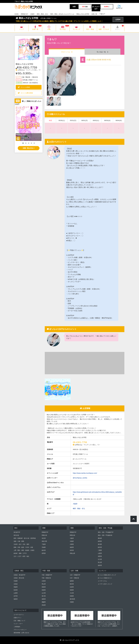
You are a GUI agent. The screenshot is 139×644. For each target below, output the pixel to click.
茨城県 (44, 547)
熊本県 (72, 584)
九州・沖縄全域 (74, 578)
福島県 (16, 599)
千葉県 (44, 544)
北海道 (16, 584)
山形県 (16, 593)
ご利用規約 (17, 627)
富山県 (100, 562)
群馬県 (44, 553)
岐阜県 (100, 547)
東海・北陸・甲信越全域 (105, 535)
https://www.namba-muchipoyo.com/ (85, 473)
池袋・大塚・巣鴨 (19, 541)
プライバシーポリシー (20, 630)
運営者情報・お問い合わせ (21, 633)
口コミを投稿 (24, 87)
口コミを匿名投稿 (25, 93)
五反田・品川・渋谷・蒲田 (21, 544)
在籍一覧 (94, 14)
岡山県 (44, 584)
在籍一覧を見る (29, 148)
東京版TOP (17, 532)
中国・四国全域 (46, 578)
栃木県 (44, 550)
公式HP (118, 19)
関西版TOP (24, 14)
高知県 (44, 605)
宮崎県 (72, 596)
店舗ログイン (18, 618)
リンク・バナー (18, 624)
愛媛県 (44, 602)
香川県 (44, 596)
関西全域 (72, 535)
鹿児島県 (72, 599)
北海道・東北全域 (19, 578)
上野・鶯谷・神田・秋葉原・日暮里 (24, 550)
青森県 (16, 587)
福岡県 (72, 581)
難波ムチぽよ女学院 (83, 14)
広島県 (44, 581)
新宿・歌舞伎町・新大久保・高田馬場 (25, 538)
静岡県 (100, 541)
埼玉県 (44, 538)
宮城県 (16, 581)
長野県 (100, 556)
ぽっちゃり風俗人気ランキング (107, 575)
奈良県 (72, 550)
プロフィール (67, 52)
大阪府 (32, 14)
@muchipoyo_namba (80, 478)
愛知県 (100, 538)
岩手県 (16, 596)
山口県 (44, 593)
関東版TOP (45, 532)
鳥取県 (44, 587)
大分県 (72, 593)
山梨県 (100, 553)
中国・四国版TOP (47, 575)
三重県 (100, 550)
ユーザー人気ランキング (105, 584)
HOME (17, 14)
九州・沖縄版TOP (75, 575)
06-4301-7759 (28, 67)
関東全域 (44, 535)
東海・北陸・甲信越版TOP (106, 532)
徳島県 (44, 599)
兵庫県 (72, 544)
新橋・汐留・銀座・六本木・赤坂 (23, 547)
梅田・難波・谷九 (42, 14)
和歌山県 (72, 553)
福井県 (100, 565)
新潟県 (100, 544)
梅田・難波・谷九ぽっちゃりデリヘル (62, 14)
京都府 (72, 541)
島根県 (44, 590)
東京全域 (16, 535)
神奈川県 (44, 541)
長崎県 (72, 590)
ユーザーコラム (102, 581)
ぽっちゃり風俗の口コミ (105, 578)
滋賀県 (72, 547)
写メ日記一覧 (102, 52)
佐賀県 (72, 587)
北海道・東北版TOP (19, 575)
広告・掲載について (19, 621)
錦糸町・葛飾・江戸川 (20, 553)
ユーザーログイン (19, 615)
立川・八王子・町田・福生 (21, 556)
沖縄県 (72, 602)
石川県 (100, 559)
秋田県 (16, 590)
